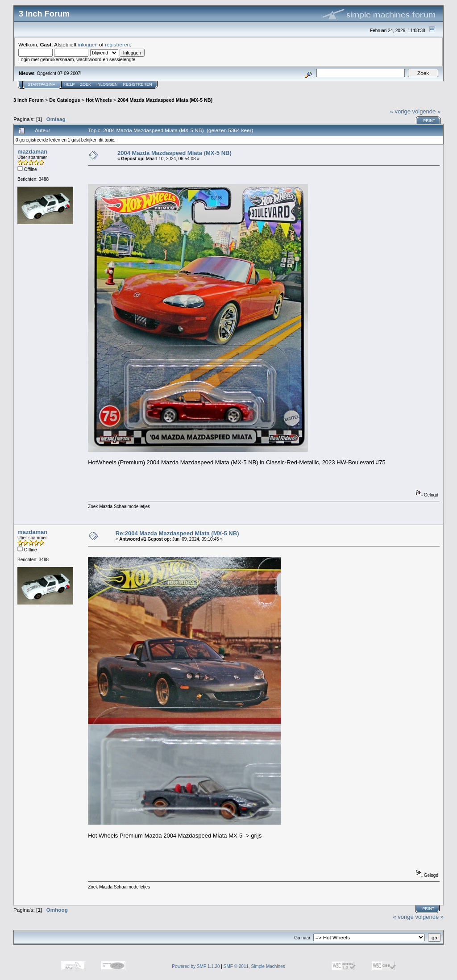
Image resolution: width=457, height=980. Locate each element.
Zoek (86, 84)
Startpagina (42, 84)
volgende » (427, 111)
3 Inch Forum (29, 100)
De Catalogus (64, 100)
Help (70, 84)
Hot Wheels (99, 100)
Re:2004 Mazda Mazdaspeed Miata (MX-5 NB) (177, 533)
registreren (117, 44)
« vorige (400, 111)
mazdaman (32, 152)
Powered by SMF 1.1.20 (196, 966)
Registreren (138, 84)
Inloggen (107, 84)
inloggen (88, 44)
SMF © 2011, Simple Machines (254, 966)
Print (429, 121)
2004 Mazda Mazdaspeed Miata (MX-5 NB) (165, 100)
